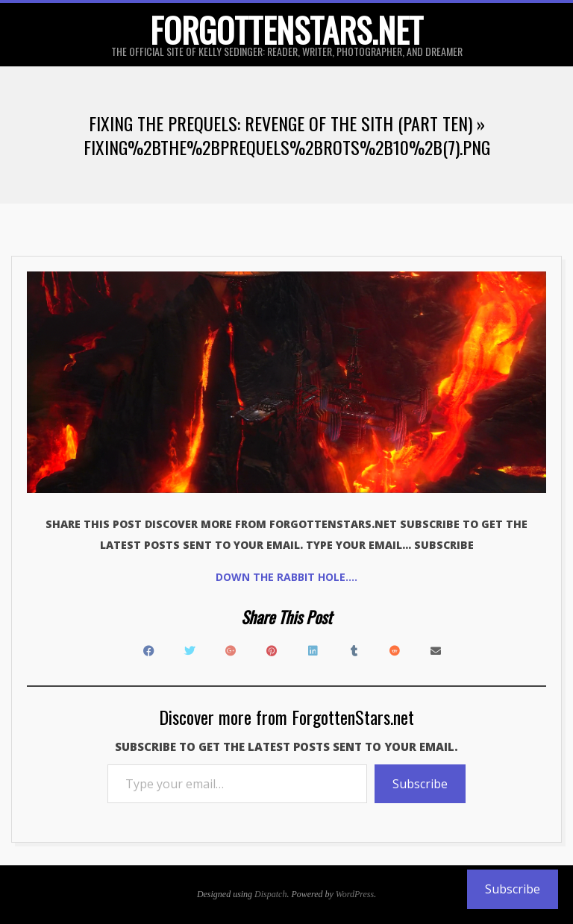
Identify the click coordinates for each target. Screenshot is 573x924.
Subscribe (420, 784)
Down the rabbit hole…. (286, 577)
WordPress (355, 894)
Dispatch (270, 894)
